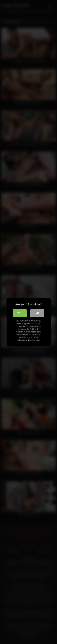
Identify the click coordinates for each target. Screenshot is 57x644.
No (37, 313)
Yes (20, 313)
